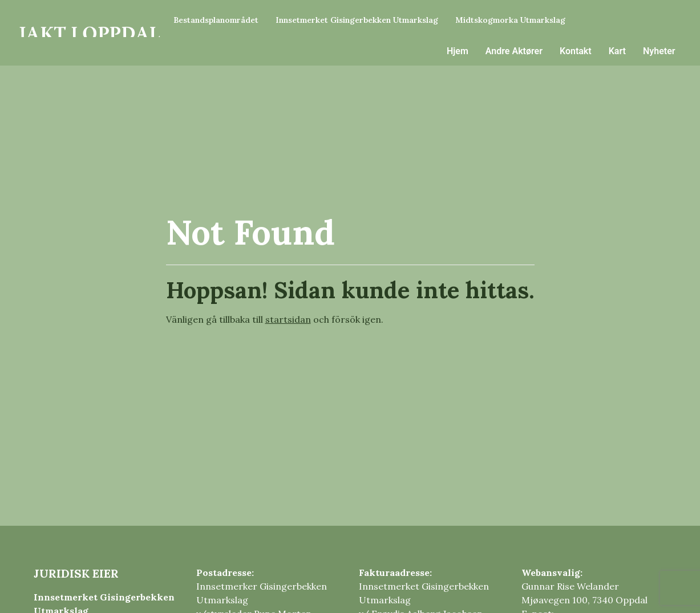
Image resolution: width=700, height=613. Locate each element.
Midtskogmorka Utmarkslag (510, 20)
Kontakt (576, 51)
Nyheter (659, 51)
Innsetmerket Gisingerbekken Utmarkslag (357, 20)
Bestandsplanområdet (216, 20)
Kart (617, 51)
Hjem (458, 51)
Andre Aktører (514, 51)
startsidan (288, 319)
